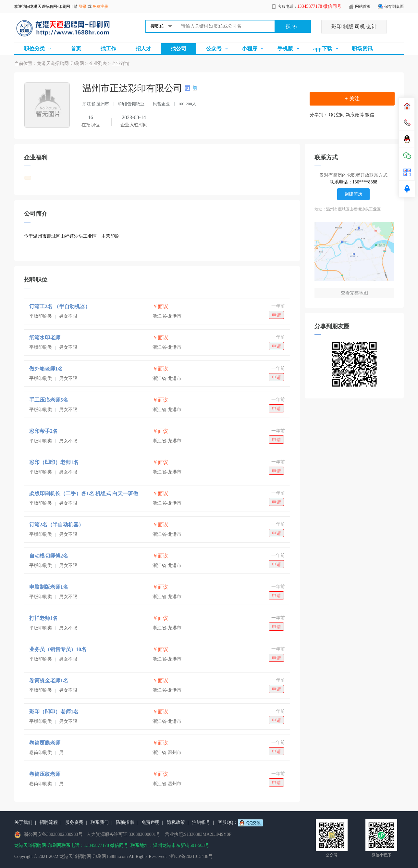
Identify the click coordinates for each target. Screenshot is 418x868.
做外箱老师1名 (46, 369)
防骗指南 (125, 822)
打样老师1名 (43, 618)
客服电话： (310, 6)
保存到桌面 (394, 6)
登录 (83, 6)
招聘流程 (49, 822)
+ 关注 (352, 99)
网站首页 (363, 6)
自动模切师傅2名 (49, 556)
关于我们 (23, 822)
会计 (372, 26)
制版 (348, 26)
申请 (277, 315)
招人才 (143, 49)
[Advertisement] (157, 266)
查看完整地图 (354, 293)
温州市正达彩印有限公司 (134, 88)
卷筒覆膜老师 (45, 743)
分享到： (319, 115)
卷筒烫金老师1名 (49, 680)
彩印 (337, 26)
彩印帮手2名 (43, 431)
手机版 (285, 49)
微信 (370, 115)
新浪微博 (355, 115)
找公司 (178, 49)
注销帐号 (201, 822)
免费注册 (100, 6)
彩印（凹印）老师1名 (54, 462)
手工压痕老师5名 (49, 400)
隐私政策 (176, 822)
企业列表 (98, 63)
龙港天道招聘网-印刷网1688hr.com (94, 856)
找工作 (108, 49)
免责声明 (151, 822)
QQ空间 (337, 115)
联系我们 (100, 822)
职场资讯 (362, 49)
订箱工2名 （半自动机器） (60, 306)
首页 (76, 49)
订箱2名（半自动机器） (56, 525)
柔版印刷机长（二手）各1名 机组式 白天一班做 (84, 493)
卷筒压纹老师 (45, 774)
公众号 (214, 49)
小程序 (250, 49)
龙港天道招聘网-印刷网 (50, 6)
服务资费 (74, 822)
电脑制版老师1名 (49, 587)
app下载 (323, 49)
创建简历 (353, 194)
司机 (360, 26)
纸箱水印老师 (45, 338)
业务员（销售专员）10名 (58, 649)
